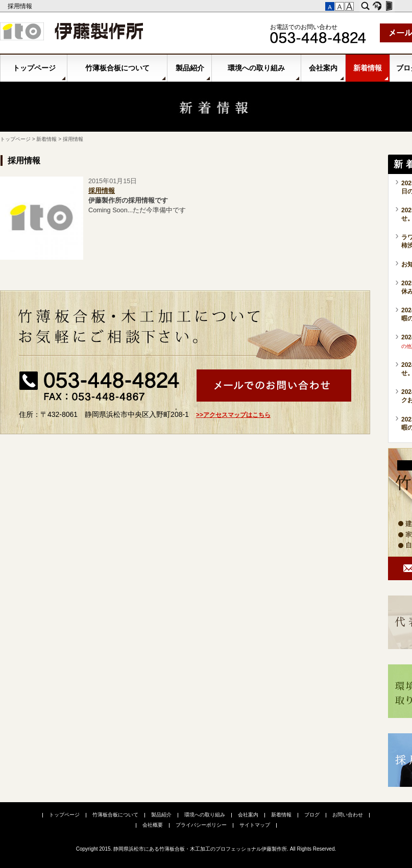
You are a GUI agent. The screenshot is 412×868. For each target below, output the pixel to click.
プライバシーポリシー (201, 825)
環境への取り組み (256, 68)
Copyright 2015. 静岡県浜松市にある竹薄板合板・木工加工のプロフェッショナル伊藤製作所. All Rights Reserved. (206, 849)
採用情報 (21, 6)
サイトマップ (255, 825)
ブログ (312, 815)
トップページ (34, 68)
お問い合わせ (348, 815)
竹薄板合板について (117, 68)
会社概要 (153, 825)
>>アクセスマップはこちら (233, 415)
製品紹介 (190, 68)
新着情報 (368, 68)
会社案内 (323, 68)
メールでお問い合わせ (274, 386)
